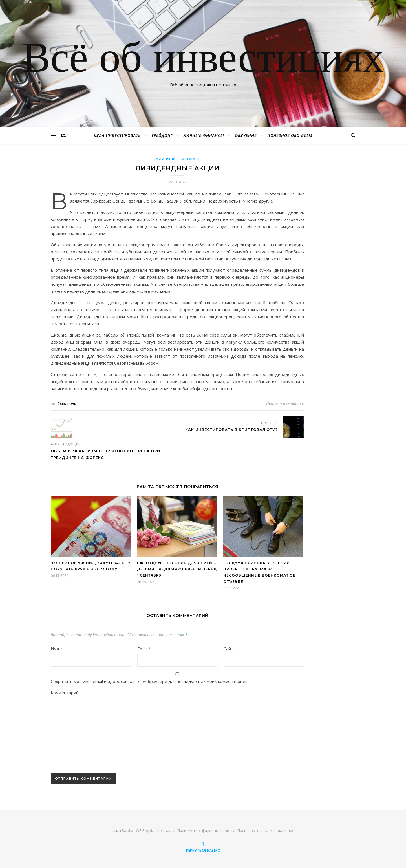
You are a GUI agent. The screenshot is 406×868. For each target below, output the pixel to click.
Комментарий (65, 693)
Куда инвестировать (117, 135)
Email (144, 649)
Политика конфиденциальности (206, 830)
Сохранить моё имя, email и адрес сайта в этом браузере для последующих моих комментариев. (150, 681)
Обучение (246, 135)
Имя (57, 649)
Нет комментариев (285, 403)
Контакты (166, 830)
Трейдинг (162, 135)
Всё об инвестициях (203, 60)
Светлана (67, 403)
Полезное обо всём (290, 135)
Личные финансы (204, 135)
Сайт (228, 649)
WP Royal (144, 830)
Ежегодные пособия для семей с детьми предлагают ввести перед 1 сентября (177, 569)
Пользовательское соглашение (266, 830)
